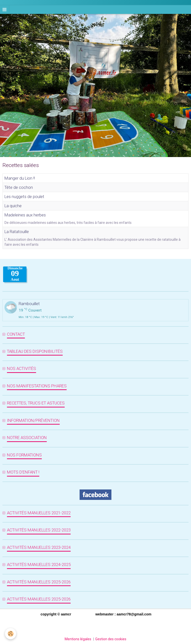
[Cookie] (11, 634)
